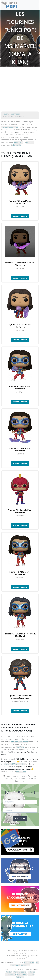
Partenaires (20, 977)
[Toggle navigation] (36, 5)
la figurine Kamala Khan (19, 742)
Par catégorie (25, 965)
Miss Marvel (20, 747)
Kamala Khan (21, 772)
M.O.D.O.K (30, 142)
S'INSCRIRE (20, 819)
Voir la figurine (20, 216)
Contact (9, 972)
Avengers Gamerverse (10, 127)
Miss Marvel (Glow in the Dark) (15, 764)
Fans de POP (22, 974)
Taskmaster (17, 145)
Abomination (18, 142)
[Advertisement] (20, 90)
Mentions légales (20, 972)
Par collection (29, 962)
